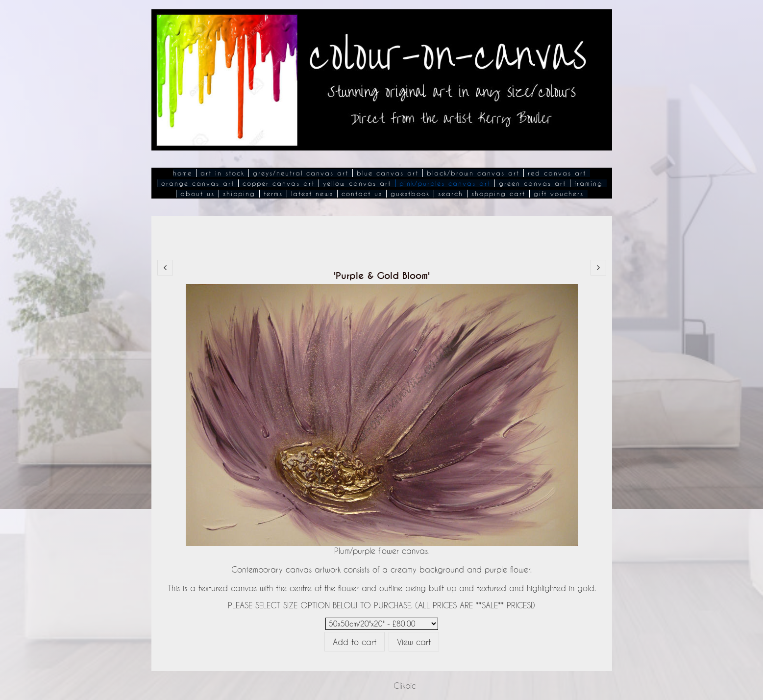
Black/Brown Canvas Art (473, 173)
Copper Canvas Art (279, 183)
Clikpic (405, 686)
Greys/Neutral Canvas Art (301, 173)
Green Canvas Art (532, 183)
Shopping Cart (498, 194)
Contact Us (362, 194)
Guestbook (410, 194)
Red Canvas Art (557, 173)
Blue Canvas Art (388, 173)
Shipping (239, 194)
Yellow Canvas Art (357, 183)
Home (183, 173)
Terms (273, 194)
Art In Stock (222, 173)
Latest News (312, 194)
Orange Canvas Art (198, 183)
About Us (197, 194)
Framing (589, 183)
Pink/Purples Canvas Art (445, 183)
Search (451, 194)
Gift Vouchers (559, 194)
